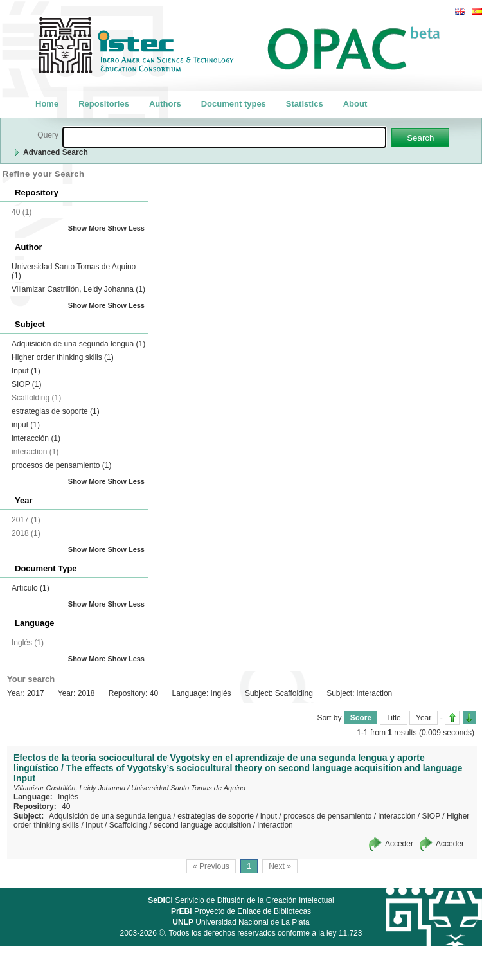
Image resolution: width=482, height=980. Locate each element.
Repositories (104, 104)
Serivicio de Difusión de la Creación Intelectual (241, 900)
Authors (165, 104)
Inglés (68, 797)
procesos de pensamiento (61, 465)
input (26, 425)
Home (47, 104)
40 (66, 806)
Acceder (399, 844)
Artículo (31, 588)
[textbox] (224, 137)
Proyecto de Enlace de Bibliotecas (241, 911)
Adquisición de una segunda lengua (78, 344)
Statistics (305, 104)
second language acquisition (202, 825)
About (355, 104)
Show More (87, 228)
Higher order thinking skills (63, 357)
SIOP (26, 384)
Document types (234, 104)
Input (26, 371)
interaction (275, 825)
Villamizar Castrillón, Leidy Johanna (78, 289)
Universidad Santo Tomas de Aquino (188, 788)
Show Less (126, 228)
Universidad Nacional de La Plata (241, 922)
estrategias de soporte (56, 411)
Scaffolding (128, 825)
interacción (36, 438)
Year (424, 718)
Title (393, 718)
